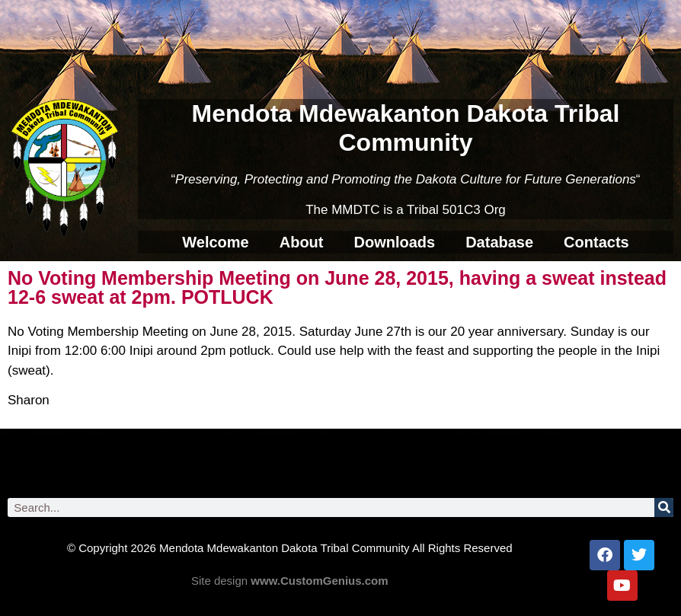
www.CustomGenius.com (319, 581)
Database (499, 242)
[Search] (664, 507)
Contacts (596, 242)
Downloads (394, 242)
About (302, 242)
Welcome (215, 242)
